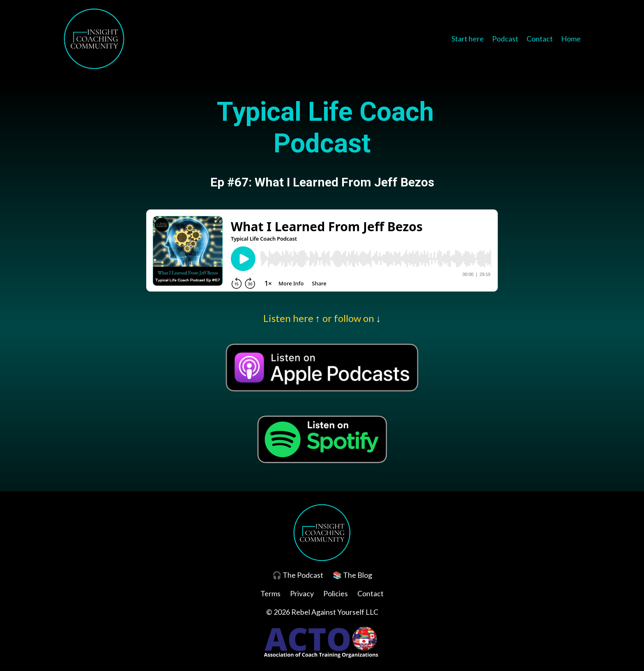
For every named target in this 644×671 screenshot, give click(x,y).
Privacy (302, 593)
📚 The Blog (352, 575)
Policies (336, 593)
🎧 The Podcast (298, 575)
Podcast (505, 39)
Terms (270, 593)
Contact (540, 39)
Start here (468, 39)
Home (571, 39)
